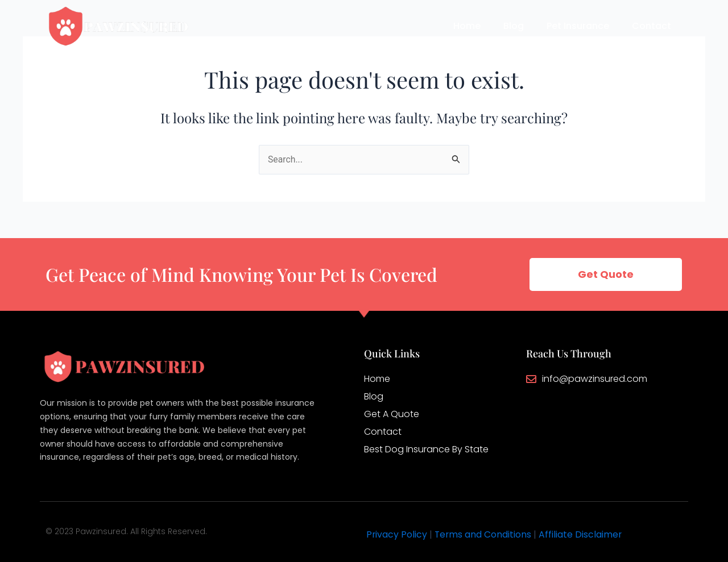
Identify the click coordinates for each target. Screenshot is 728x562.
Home (467, 26)
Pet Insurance (578, 26)
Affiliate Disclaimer (582, 534)
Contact (652, 26)
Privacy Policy (397, 534)
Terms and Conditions (484, 534)
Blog (514, 26)
